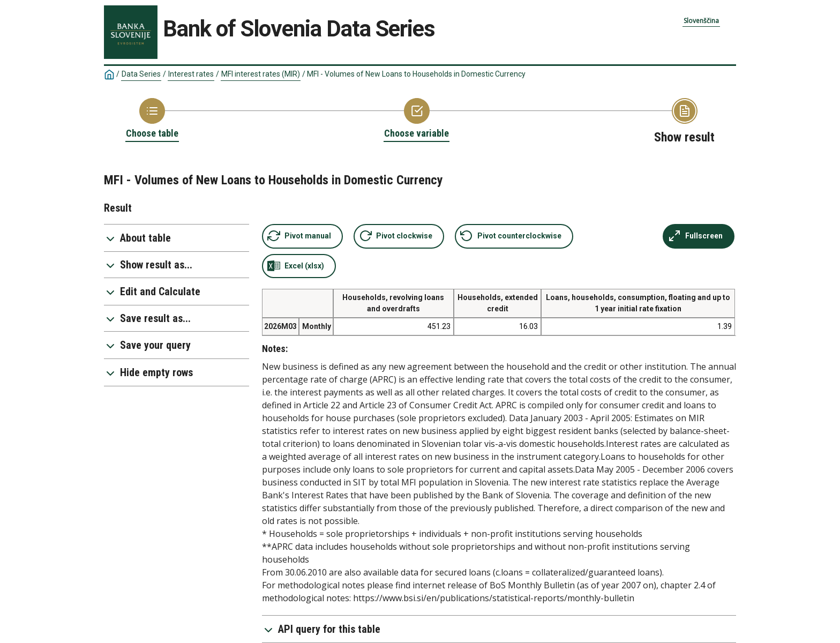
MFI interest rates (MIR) (261, 74)
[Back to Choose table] (152, 119)
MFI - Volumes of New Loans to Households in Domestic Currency (416, 74)
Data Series (141, 74)
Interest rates (191, 74)
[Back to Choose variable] (417, 119)
